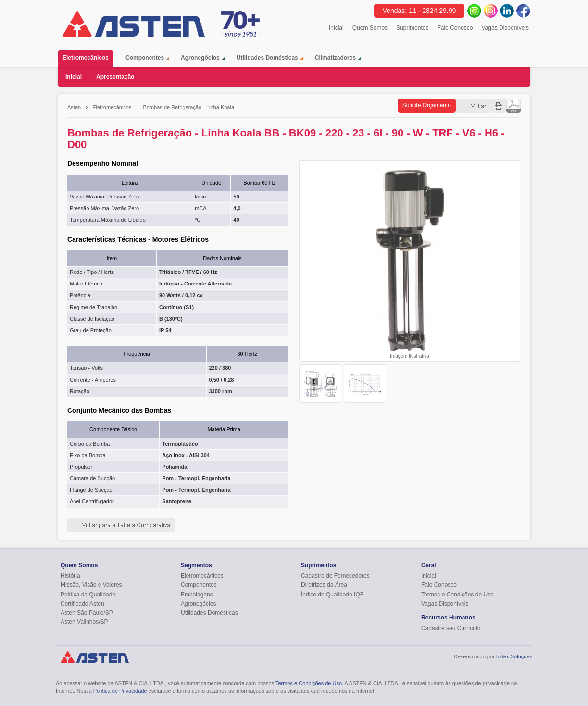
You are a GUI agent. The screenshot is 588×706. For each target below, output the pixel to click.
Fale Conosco (455, 28)
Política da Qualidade (88, 595)
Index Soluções (514, 656)
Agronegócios (200, 58)
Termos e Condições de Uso (457, 595)
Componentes (145, 58)
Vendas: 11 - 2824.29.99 (419, 11)
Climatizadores (335, 58)
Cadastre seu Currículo (451, 628)
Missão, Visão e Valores (91, 585)
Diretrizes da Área (324, 585)
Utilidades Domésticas (267, 58)
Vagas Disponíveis (506, 28)
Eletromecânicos (88, 59)
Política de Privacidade (120, 691)
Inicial (336, 28)
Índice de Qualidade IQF (332, 595)
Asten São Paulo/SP (87, 613)
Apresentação (115, 77)
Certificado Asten (82, 604)
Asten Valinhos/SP (84, 622)
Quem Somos (370, 28)
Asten (74, 107)
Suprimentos (412, 28)
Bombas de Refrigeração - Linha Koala (188, 107)
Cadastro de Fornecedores (335, 576)
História (70, 576)
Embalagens (197, 595)
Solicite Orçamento (427, 105)
